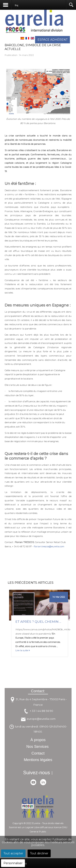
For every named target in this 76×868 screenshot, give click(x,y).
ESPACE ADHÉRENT (52, 40)
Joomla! (13, 827)
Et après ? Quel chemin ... (38, 622)
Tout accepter (13, 853)
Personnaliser (13, 863)
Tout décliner (39, 853)
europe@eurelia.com (41, 719)
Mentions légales (38, 760)
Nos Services (37, 746)
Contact (38, 753)
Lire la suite (23, 650)
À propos (38, 740)
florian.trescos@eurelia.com (49, 546)
